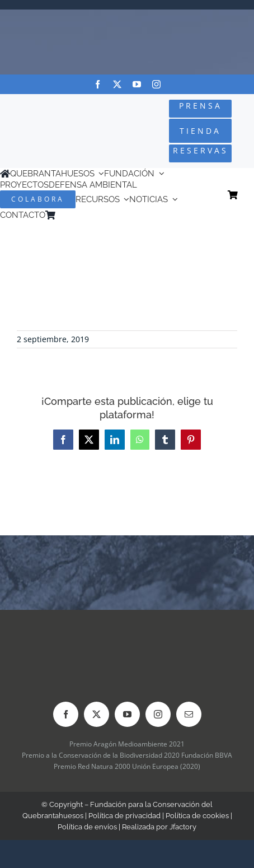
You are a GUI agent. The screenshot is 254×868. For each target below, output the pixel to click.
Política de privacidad (124, 816)
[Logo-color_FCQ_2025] (43, 119)
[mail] (189, 714)
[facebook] (98, 84)
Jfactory (183, 827)
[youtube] (137, 84)
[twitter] (117, 84)
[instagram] (156, 84)
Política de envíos (87, 827)
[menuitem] (76, 215)
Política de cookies (197, 816)
